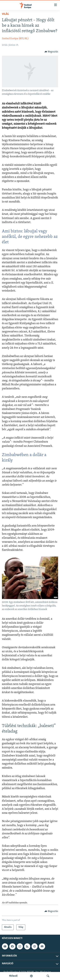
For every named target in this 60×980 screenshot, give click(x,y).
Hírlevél (13, 976)
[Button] (51, 52)
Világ (5, 14)
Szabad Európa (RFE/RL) (15, 39)
